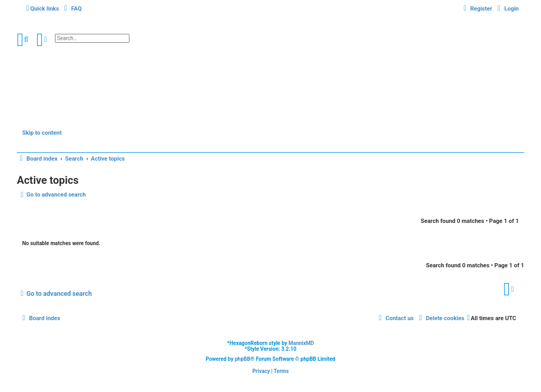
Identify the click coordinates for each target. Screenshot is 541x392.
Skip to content (42, 133)
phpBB (242, 359)
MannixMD (301, 343)
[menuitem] (72, 9)
